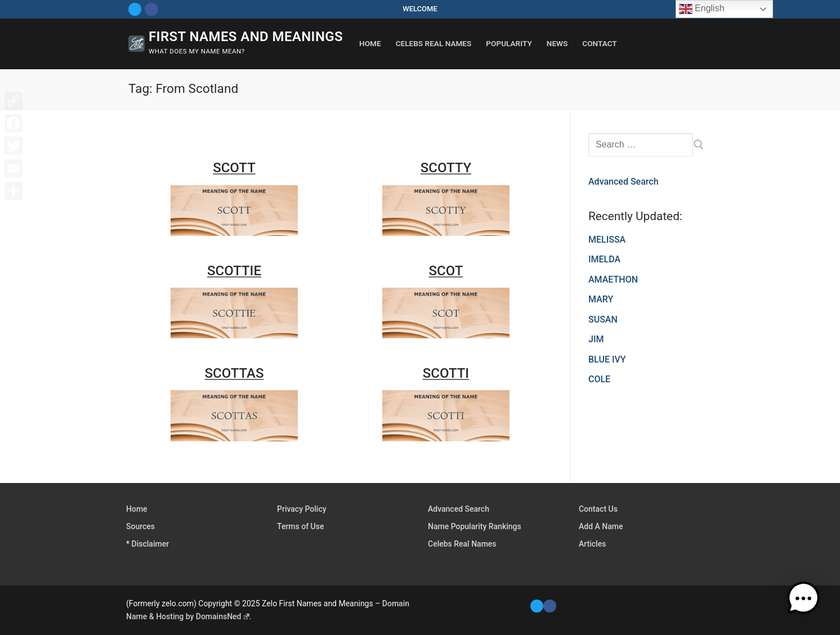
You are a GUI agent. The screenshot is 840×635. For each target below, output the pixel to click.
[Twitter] (135, 9)
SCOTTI (446, 373)
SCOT (446, 271)
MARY (601, 299)
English (702, 9)
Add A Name (601, 526)
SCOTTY (446, 168)
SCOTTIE (234, 271)
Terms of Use (300, 526)
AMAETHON (613, 280)
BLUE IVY (607, 359)
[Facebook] (151, 9)
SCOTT (234, 168)
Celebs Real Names (462, 544)
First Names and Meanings (246, 37)
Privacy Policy (302, 509)
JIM (596, 339)
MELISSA (607, 240)
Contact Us (598, 509)
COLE (599, 379)
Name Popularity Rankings (475, 526)
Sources (140, 526)
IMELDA (604, 259)
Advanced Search (624, 182)
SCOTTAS (234, 373)
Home (137, 509)
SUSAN (603, 319)
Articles (592, 544)
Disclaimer (151, 544)
